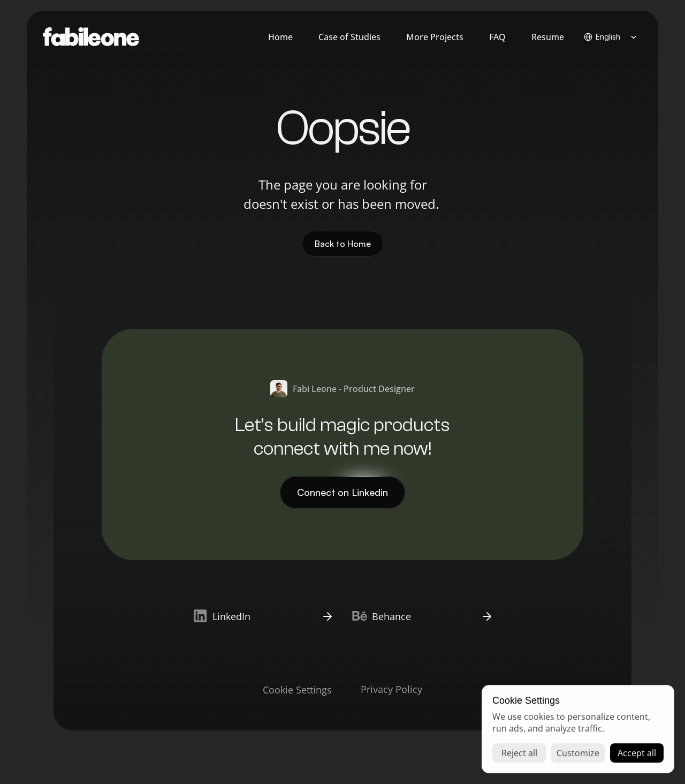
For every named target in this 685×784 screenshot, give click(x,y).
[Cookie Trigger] (297, 690)
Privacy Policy (391, 689)
